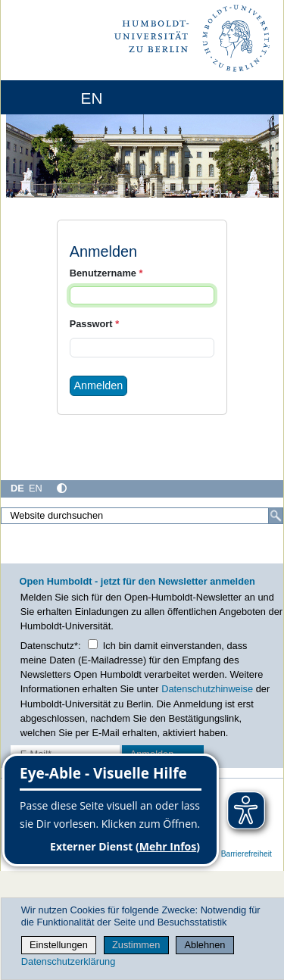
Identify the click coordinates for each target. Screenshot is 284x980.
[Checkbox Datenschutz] (93, 644)
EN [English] (36, 488)
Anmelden (99, 385)
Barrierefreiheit (247, 854)
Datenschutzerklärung (68, 961)
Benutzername (106, 273)
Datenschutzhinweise (207, 689)
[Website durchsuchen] (142, 516)
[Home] (55, 97)
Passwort (94, 324)
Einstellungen (59, 945)
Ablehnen (204, 945)
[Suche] (276, 516)
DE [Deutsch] (17, 488)
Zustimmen (136, 945)
